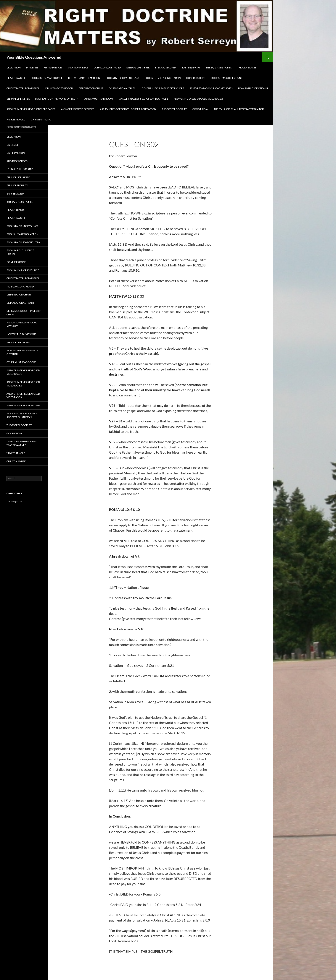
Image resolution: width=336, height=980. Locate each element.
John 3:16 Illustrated (107, 67)
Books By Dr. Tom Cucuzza (122, 78)
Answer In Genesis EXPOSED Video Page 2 (198, 99)
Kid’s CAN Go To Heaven (59, 88)
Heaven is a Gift (16, 78)
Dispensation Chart (91, 88)
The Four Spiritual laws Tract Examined (239, 109)
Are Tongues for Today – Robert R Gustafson (128, 109)
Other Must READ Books (99, 99)
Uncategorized (15, 501)
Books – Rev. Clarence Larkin (163, 78)
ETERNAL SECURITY (166, 67)
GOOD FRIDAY (200, 109)
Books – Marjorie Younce (228, 78)
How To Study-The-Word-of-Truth (57, 99)
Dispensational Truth (122, 88)
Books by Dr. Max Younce (47, 78)
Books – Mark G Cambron (84, 78)
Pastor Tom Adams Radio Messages (211, 88)
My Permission (53, 67)
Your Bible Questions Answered (34, 57)
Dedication (14, 67)
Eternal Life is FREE (138, 67)
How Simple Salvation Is (253, 88)
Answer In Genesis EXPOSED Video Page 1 (144, 99)
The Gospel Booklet (174, 109)
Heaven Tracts (247, 67)
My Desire (32, 67)
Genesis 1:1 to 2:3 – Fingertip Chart (163, 88)
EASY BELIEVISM (191, 67)
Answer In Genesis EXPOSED (78, 109)
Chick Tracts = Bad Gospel (23, 88)
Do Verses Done (196, 78)
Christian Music (41, 119)
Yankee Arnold (16, 119)
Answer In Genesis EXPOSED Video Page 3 (31, 109)
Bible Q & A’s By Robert (219, 67)
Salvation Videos (78, 67)
